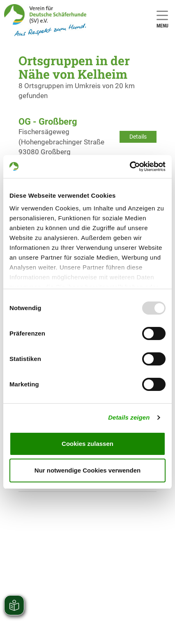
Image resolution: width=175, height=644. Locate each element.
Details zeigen (129, 417)
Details (138, 137)
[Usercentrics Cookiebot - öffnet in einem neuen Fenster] (130, 167)
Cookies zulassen (87, 444)
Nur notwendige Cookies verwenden (87, 470)
